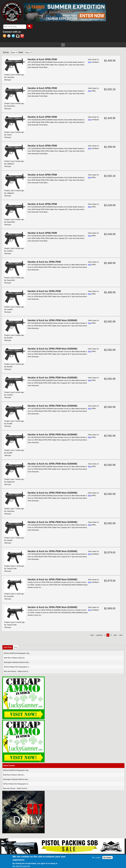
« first (92, 635)
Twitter (14, 36)
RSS (5, 36)
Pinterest (23, 36)
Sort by (6, 52)
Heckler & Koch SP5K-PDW (42, 59)
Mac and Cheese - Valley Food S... (17, 671)
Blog (16, 647)
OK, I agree (96, 858)
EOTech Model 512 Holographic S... (17, 667)
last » (121, 635)
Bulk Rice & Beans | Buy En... (15, 658)
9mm (90, 62)
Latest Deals (8, 647)
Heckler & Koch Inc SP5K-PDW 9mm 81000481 (53, 320)
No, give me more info (21, 866)
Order (21, 52)
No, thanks (107, 858)
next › (115, 635)
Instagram (18, 36)
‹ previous (99, 635)
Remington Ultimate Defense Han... (17, 662)
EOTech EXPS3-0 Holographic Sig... (17, 653)
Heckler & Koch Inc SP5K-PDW (44, 262)
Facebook (9, 36)
